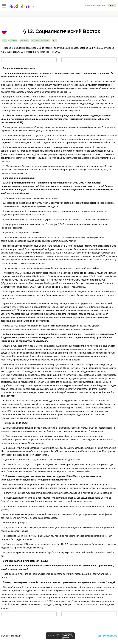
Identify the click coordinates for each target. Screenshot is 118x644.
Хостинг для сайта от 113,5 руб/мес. (68, 636)
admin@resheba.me (107, 636)
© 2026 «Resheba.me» (12, 636)
